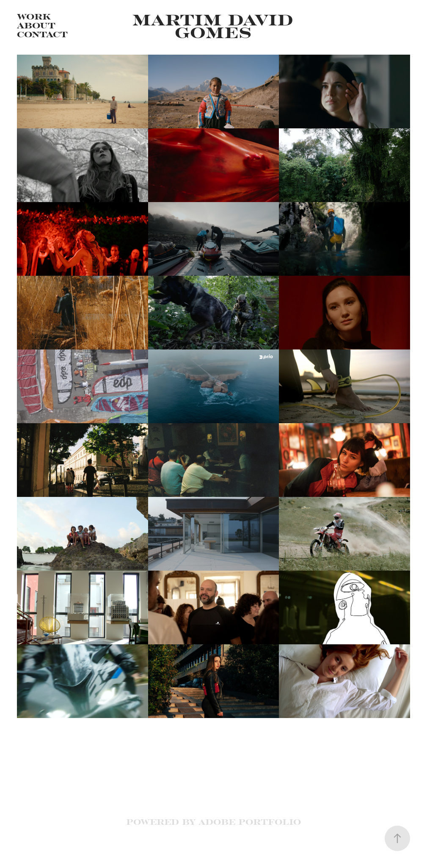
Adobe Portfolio (250, 821)
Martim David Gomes (216, 25)
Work (34, 16)
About (36, 25)
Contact (42, 34)
